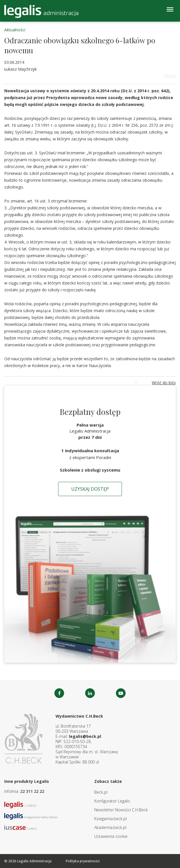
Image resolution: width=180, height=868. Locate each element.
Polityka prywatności (83, 861)
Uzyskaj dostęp (90, 489)
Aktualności (15, 30)
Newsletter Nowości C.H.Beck (121, 810)
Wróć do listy (164, 383)
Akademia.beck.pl (110, 827)
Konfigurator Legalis (112, 801)
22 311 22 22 (32, 791)
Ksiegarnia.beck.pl (111, 819)
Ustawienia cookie (111, 836)
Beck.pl (101, 792)
